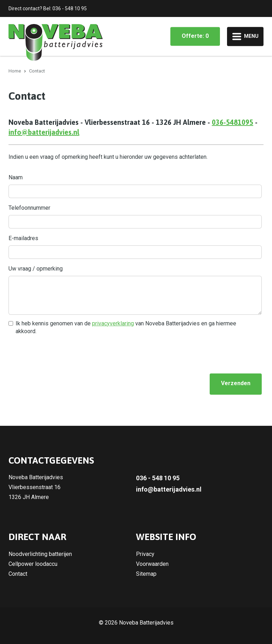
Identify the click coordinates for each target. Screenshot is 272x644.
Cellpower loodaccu (33, 564)
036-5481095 (233, 122)
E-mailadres (23, 238)
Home (15, 71)
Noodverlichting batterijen (40, 554)
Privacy (145, 554)
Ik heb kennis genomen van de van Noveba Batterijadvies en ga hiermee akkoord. (126, 327)
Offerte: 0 (195, 36)
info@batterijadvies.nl (44, 132)
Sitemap (146, 574)
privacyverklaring (113, 323)
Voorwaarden (152, 564)
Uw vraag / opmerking (36, 269)
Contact (18, 574)
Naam (16, 177)
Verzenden (236, 383)
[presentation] (62, 354)
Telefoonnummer (29, 208)
